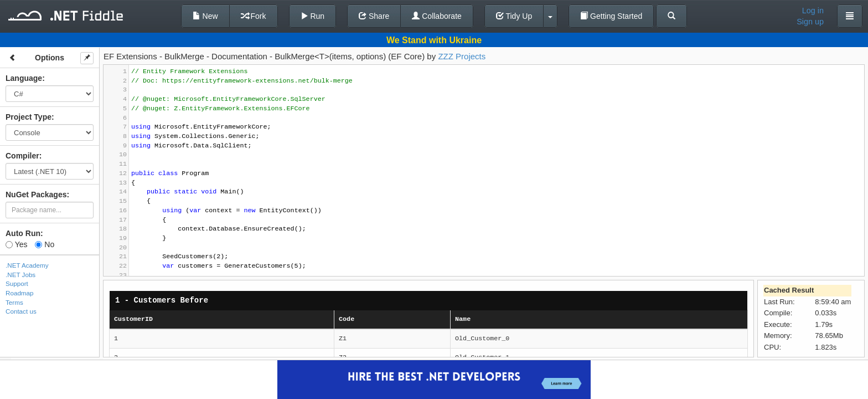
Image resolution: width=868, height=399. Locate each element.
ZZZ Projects (462, 56)
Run (313, 16)
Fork (254, 16)
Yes (16, 244)
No (45, 244)
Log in (813, 11)
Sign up (810, 22)
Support (17, 283)
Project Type (29, 117)
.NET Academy (27, 265)
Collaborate (437, 16)
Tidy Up (514, 16)
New (205, 16)
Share (374, 16)
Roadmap (20, 293)
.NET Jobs (20, 275)
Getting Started (611, 16)
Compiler (22, 156)
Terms (14, 302)
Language (24, 78)
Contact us (21, 311)
